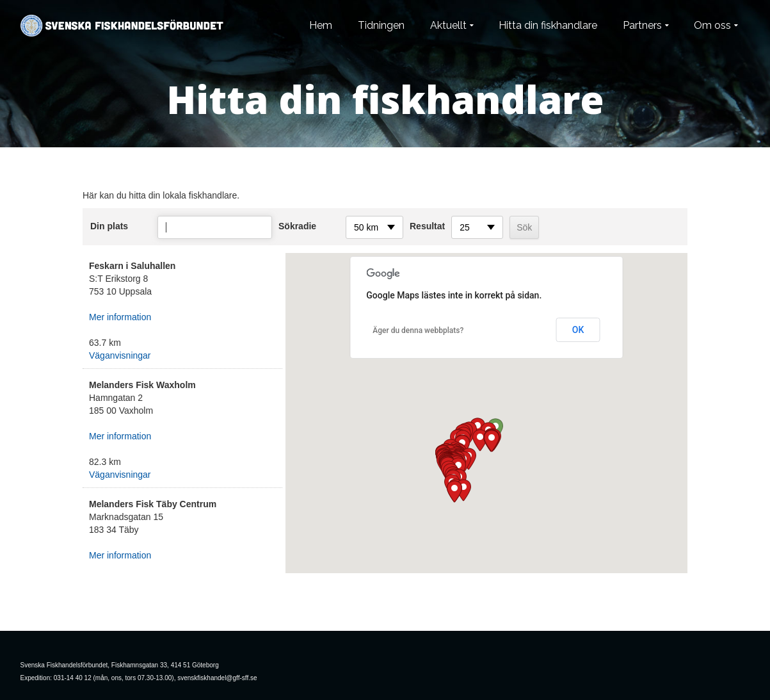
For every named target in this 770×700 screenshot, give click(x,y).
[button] (492, 441)
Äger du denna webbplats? (418, 330)
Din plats (109, 226)
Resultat (427, 226)
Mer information (120, 317)
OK (578, 330)
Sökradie (297, 226)
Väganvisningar (120, 355)
